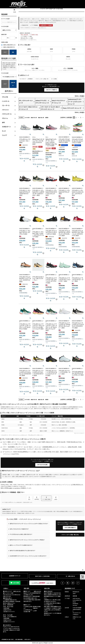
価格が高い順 (41, 117)
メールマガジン (17, 488)
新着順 (47, 117)
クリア (5, 52)
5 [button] (81, 117)
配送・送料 (27, 588)
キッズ (4, 131)
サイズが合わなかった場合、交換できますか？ (21, 534)
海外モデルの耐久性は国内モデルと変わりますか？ (22, 551)
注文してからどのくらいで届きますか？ (19, 529)
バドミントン (5, 110)
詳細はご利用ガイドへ (42, 28)
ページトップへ (83, 570)
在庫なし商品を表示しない (9, 45)
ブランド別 (5, 97)
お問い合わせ (28, 639)
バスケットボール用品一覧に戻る (70, 535)
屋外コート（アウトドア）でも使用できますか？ (21, 545)
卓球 (3, 122)
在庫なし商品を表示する (8, 47)
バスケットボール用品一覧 (42, 79)
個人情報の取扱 (19, 639)
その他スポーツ (6, 127)
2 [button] (76, 117)
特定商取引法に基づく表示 (8, 639)
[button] (83, 118)
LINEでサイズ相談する (51, 90)
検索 (13, 52)
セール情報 (54, 79)
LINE (11, 488)
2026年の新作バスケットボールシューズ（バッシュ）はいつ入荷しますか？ (28, 556)
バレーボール (6, 105)
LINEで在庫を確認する (70, 528)
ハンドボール (6, 101)
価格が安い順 (34, 117)
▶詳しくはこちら (17, 591)
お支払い (6, 588)
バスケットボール (7, 114)
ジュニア (4, 135)
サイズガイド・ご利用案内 (26, 79)
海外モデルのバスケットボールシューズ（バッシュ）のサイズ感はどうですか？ (29, 524)
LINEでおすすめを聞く (42, 465)
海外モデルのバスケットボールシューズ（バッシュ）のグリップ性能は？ (27, 540)
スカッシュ (5, 118)
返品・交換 (47, 588)
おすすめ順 (27, 117)
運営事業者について (70, 588)
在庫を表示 (13, 84)
